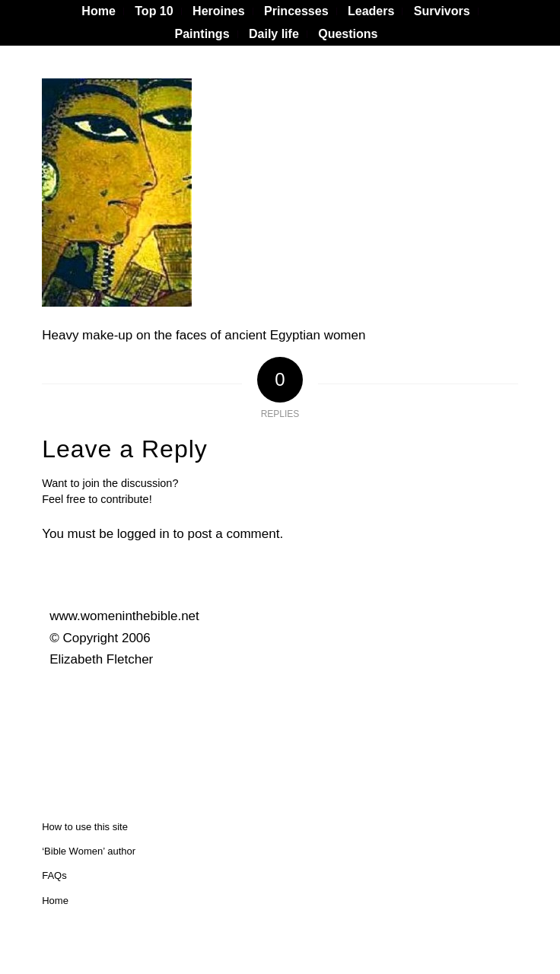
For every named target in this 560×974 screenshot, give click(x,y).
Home (55, 901)
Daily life (274, 34)
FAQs (54, 875)
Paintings (202, 34)
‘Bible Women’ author (89, 851)
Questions (348, 34)
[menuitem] (99, 11)
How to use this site (85, 827)
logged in (143, 534)
